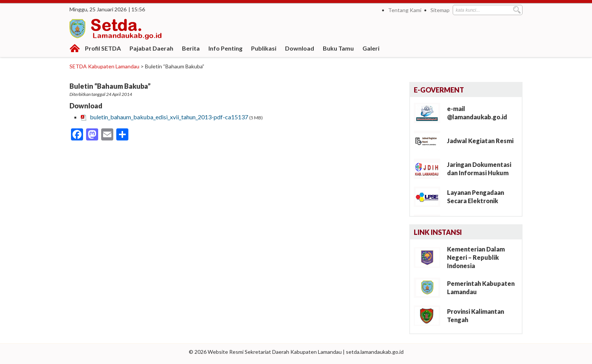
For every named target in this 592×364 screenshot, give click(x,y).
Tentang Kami (405, 10)
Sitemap (440, 10)
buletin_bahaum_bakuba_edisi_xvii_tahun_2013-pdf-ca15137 (169, 117)
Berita (191, 48)
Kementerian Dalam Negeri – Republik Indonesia (476, 257)
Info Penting (225, 48)
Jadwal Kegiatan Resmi (480, 141)
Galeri (371, 48)
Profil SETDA (103, 48)
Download (300, 48)
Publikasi (264, 48)
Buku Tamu (338, 48)
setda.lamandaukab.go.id (375, 352)
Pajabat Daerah (151, 48)
